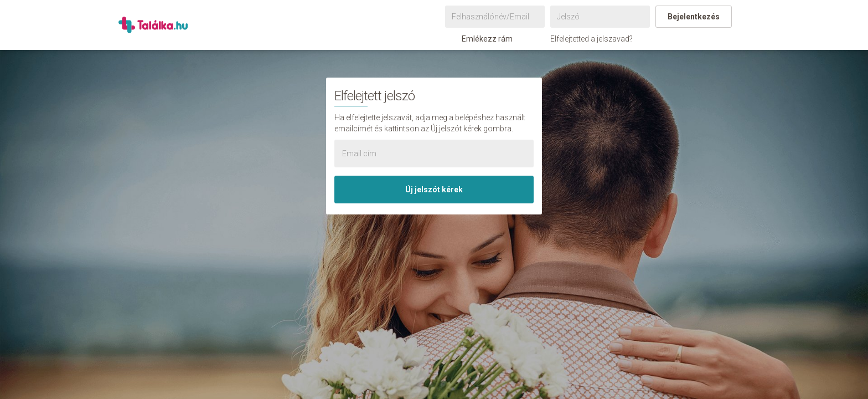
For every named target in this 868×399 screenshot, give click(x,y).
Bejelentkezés (694, 17)
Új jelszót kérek (434, 190)
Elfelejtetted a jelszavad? (591, 39)
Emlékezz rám (482, 39)
